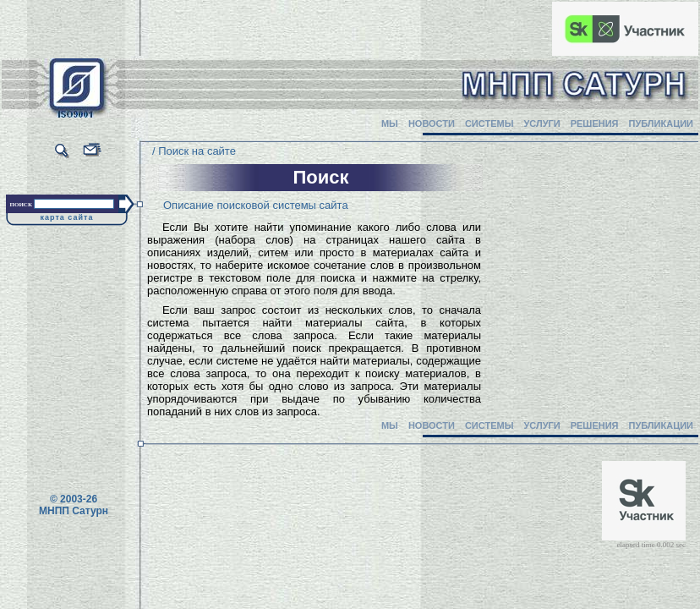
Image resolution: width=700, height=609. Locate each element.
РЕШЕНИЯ (595, 123)
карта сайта (67, 217)
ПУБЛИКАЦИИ (661, 123)
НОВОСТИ (432, 123)
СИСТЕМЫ (489, 123)
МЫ (390, 123)
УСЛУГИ (541, 123)
